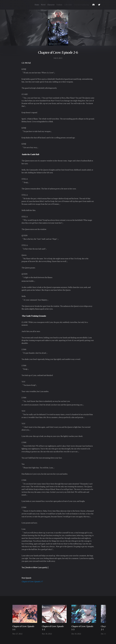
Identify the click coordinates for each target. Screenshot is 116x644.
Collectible (68, 5)
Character (51, 5)
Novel (43, 5)
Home (37, 5)
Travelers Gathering (81, 5)
